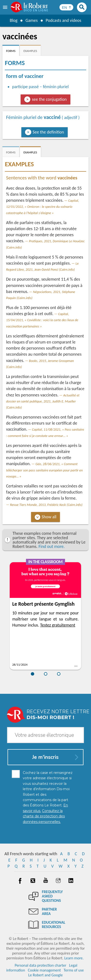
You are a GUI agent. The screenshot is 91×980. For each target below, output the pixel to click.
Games (32, 20)
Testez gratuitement (58, 625)
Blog (14, 20)
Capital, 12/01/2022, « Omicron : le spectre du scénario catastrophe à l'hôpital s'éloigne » (42, 207)
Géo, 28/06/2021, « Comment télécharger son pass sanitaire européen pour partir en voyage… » (44, 470)
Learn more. (74, 958)
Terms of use (74, 970)
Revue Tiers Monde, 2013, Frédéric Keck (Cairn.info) (46, 505)
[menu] (6, 7)
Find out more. (52, 546)
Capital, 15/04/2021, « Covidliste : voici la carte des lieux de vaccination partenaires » (42, 320)
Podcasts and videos (63, 20)
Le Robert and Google (46, 975)
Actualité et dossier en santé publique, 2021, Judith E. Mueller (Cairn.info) (43, 401)
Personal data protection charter (40, 965)
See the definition (48, 132)
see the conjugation (49, 99)
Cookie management (44, 970)
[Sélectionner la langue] (66, 7)
